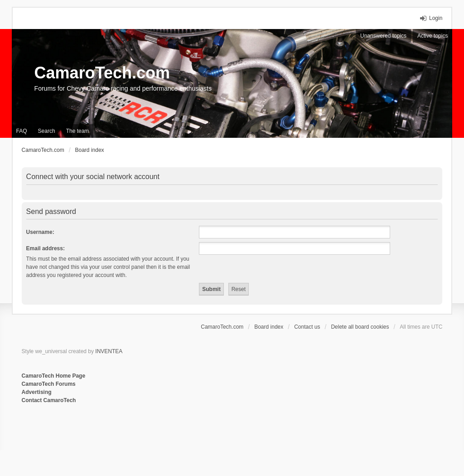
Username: (40, 232)
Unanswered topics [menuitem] (383, 36)
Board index (269, 327)
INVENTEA (109, 351)
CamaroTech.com (102, 73)
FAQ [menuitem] (22, 131)
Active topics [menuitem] (433, 36)
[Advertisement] (132, 434)
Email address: (46, 248)
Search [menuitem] (47, 131)
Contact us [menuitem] (307, 327)
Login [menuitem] (436, 18)
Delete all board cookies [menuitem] (360, 327)
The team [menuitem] (78, 131)
